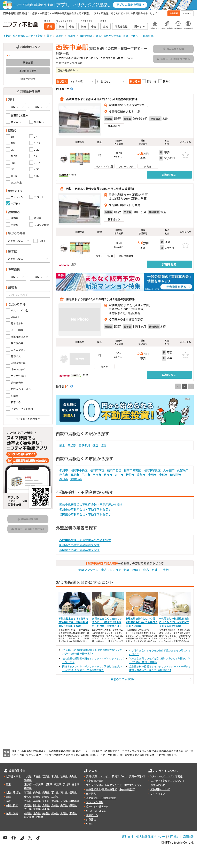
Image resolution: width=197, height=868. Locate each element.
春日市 (64, 479)
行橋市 (130, 475)
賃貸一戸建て (136, 776)
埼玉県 (48, 784)
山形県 (73, 776)
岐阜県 (37, 797)
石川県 (64, 792)
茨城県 (66, 784)
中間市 (152, 475)
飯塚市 (75, 475)
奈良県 (64, 801)
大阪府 (28, 801)
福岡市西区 (114, 470)
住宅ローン (92, 815)
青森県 (37, 776)
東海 (8, 797)
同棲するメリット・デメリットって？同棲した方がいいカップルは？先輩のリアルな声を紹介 (93, 668)
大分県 (64, 813)
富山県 (55, 792)
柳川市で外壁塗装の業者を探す (79, 545)
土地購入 (91, 793)
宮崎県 (73, 813)
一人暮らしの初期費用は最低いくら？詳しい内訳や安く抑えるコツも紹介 (174, 622)
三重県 (55, 797)
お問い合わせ (158, 785)
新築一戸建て (132, 570)
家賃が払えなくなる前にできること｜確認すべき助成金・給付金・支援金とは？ (107, 622)
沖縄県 (39, 817)
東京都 (28, 784)
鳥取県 (46, 805)
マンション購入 (95, 785)
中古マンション (111, 570)
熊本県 (55, 813)
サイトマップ (158, 793)
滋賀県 (55, 801)
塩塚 (104, 445)
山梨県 (37, 792)
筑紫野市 (176, 475)
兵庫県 (37, 801)
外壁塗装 (91, 819)
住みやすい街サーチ (97, 806)
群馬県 (28, 788)
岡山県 (37, 805)
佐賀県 (37, 813)
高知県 (46, 809)
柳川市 (64, 470)
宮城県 (55, 776)
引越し (90, 824)
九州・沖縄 (12, 813)
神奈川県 (38, 784)
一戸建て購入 (94, 789)
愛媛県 (37, 809)
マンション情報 (95, 802)
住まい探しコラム (96, 811)
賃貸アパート (119, 776)
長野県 (46, 792)
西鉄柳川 (84, 445)
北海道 (28, 776)
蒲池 (62, 445)
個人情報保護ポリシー (151, 837)
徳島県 (73, 805)
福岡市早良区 (152, 470)
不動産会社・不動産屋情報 (101, 798)
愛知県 (28, 797)
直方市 (64, 475)
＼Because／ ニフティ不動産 (167, 776)
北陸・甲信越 (13, 792)
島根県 (55, 805)
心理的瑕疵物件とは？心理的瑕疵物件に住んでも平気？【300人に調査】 (141, 622)
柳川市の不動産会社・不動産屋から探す (85, 509)
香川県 (28, 809)
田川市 (86, 475)
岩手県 (46, 776)
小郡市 (163, 475)
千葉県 (57, 784)
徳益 (95, 445)
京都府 (46, 801)
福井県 (73, 792)
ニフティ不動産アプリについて (168, 781)
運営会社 (128, 837)
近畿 (8, 801)
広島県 (28, 805)
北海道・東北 (13, 776)
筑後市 (108, 475)
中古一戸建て (152, 570)
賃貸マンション (101, 776)
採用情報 (188, 837)
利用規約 (174, 837)
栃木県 (76, 784)
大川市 (119, 475)
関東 (8, 784)
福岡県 (28, 813)
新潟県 (28, 792)
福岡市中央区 (79, 470)
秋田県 (64, 776)
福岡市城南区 (132, 470)
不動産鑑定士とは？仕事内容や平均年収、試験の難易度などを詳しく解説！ (73, 622)
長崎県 (46, 813)
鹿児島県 (29, 817)
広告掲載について (160, 789)
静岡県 (46, 797)
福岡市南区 (97, 470)
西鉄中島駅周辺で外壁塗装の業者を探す (85, 540)
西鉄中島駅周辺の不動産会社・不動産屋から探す (91, 505)
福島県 (28, 780)
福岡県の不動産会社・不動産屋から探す (85, 514)
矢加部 (72, 445)
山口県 (64, 805)
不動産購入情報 (95, 781)
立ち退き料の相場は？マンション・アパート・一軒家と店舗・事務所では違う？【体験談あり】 (160, 668)
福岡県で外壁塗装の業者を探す (79, 550)
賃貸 (89, 776)
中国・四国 (12, 805)
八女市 (97, 475)
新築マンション (88, 570)
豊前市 (141, 475)
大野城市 (76, 479)
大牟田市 (169, 470)
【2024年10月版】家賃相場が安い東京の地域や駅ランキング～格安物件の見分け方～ (92, 652)
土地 (166, 570)
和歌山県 (74, 801)
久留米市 (183, 470)
